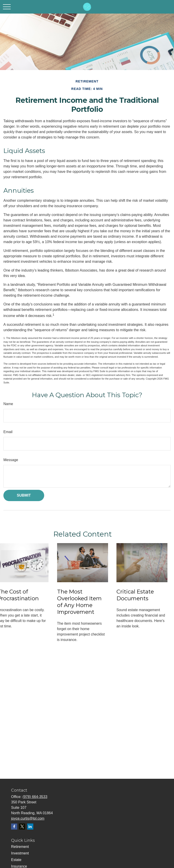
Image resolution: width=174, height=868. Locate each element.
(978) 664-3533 (35, 797)
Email (8, 432)
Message (11, 460)
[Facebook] (14, 827)
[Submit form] (24, 495)
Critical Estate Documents (135, 595)
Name (8, 404)
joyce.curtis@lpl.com (28, 818)
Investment (20, 853)
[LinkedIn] (30, 827)
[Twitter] (22, 827)
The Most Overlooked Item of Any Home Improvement (79, 602)
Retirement (20, 847)
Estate (16, 860)
